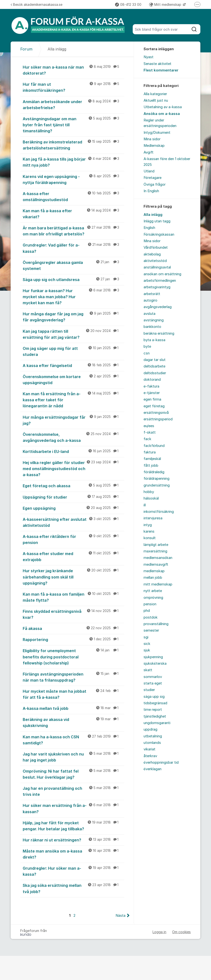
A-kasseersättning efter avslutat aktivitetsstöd (74, 522)
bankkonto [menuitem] (152, 327)
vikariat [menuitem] (149, 749)
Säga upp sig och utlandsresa (74, 279)
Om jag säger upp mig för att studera (74, 351)
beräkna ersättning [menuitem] (159, 333)
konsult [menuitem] (150, 538)
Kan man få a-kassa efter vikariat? (74, 214)
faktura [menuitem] (150, 452)
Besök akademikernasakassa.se (36, 4)
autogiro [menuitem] (150, 300)
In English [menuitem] (151, 191)
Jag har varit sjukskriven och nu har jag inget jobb (74, 757)
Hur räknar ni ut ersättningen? (74, 840)
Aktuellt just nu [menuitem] (156, 100)
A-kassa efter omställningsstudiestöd (74, 196)
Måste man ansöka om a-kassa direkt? (74, 854)
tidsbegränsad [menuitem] (155, 703)
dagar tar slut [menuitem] (155, 360)
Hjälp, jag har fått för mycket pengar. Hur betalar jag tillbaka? (74, 826)
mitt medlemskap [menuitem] (158, 584)
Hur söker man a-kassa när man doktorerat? (74, 70)
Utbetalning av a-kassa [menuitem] (163, 107)
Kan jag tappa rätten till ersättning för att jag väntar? (74, 334)
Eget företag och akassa (74, 486)
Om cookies (181, 932)
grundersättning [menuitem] (157, 485)
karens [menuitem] (149, 531)
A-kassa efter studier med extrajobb (74, 556)
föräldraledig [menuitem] (154, 472)
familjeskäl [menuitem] (152, 459)
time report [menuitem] (153, 710)
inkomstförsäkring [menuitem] (159, 512)
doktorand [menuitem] (152, 380)
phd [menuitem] (147, 611)
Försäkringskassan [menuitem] (159, 234)
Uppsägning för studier (74, 497)
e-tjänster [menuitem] (152, 393)
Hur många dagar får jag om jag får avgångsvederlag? (74, 317)
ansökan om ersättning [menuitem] (162, 274)
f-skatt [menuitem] (150, 432)
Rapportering (74, 639)
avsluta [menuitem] (149, 314)
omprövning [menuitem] (153, 598)
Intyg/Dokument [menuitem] (157, 133)
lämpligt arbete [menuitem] (156, 545)
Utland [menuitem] (149, 171)
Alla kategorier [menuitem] (155, 94)
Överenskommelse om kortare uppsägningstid (74, 379)
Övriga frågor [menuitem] (155, 184)
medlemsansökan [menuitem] (158, 558)
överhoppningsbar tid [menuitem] (161, 762)
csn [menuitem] (147, 353)
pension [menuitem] (150, 604)
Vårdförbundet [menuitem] (156, 247)
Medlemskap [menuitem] (154, 146)
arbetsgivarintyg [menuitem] (157, 287)
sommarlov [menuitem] (153, 677)
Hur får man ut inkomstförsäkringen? (74, 87)
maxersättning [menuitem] (155, 551)
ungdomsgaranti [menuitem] (157, 723)
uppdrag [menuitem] (150, 729)
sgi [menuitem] (146, 637)
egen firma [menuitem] (152, 399)
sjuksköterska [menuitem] (155, 663)
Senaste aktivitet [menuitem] (157, 64)
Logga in (159, 932)
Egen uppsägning (74, 508)
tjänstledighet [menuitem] (155, 716)
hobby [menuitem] (149, 492)
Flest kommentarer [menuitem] (161, 70)
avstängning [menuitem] (154, 320)
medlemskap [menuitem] (154, 571)
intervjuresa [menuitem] (153, 518)
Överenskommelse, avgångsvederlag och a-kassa (74, 437)
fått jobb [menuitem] (151, 465)
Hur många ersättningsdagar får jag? (74, 420)
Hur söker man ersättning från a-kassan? (74, 808)
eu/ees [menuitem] (149, 426)
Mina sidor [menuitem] (152, 139)
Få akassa (74, 628)
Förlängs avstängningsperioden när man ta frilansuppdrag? (74, 677)
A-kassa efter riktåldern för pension (74, 539)
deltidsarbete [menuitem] (154, 366)
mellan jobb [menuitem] (153, 578)
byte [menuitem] (147, 346)
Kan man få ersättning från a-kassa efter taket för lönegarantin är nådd (74, 400)
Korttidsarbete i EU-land (74, 451)
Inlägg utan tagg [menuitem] (157, 221)
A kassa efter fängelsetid (74, 365)
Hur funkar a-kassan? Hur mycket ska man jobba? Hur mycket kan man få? (74, 296)
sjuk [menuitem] (147, 650)
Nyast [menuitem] (149, 57)
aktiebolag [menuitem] (152, 254)
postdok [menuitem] (151, 617)
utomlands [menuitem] (152, 743)
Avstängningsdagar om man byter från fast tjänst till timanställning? (74, 125)
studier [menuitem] (149, 690)
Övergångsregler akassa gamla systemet (74, 265)
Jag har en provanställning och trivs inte (74, 791)
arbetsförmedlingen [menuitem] (160, 281)
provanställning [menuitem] (156, 624)
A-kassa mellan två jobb (74, 708)
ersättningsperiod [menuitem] (158, 419)
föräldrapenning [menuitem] (156, 479)
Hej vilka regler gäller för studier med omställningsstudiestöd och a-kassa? (74, 468)
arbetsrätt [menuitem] (152, 294)
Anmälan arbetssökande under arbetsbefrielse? (74, 104)
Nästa (120, 916)
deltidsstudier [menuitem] (155, 373)
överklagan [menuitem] (153, 769)
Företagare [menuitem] (153, 178)
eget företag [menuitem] (154, 406)
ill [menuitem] (145, 505)
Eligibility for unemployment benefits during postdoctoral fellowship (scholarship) (74, 656)
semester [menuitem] (151, 630)
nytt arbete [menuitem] (153, 591)
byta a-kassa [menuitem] (154, 340)
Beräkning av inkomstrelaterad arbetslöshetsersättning (74, 145)
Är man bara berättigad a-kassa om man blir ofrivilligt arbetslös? (74, 231)
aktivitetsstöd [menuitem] (155, 261)
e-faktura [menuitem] (151, 386)
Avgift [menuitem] (149, 152)
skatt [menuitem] (148, 670)
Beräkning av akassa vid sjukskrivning (74, 722)
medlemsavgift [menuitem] (156, 564)
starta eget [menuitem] (153, 683)
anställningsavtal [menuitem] (157, 267)
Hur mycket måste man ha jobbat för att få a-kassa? (74, 694)
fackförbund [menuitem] (154, 446)
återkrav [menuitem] (150, 756)
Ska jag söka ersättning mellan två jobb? (74, 888)
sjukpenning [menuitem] (153, 657)
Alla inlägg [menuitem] (153, 215)
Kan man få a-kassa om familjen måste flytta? (74, 597)
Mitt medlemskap (166, 4)
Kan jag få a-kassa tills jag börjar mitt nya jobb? (74, 162)
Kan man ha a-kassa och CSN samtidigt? (74, 740)
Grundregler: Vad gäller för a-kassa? (74, 248)
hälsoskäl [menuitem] (151, 498)
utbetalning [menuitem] (153, 736)
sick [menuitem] (147, 644)
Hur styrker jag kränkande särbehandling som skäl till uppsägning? (74, 577)
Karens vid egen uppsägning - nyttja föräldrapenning (74, 179)
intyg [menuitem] (148, 525)
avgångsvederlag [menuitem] (158, 307)
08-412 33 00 (128, 4)
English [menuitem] (149, 228)
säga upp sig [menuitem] (154, 697)
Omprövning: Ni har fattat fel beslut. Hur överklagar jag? (74, 774)
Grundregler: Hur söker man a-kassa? (74, 871)
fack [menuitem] (147, 439)
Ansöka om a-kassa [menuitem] (162, 114)
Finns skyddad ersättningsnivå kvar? (74, 614)
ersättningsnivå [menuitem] (156, 413)
